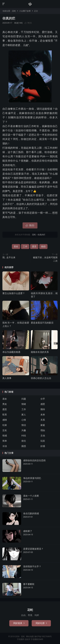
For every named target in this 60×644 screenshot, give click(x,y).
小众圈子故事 (25, 11)
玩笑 (43, 441)
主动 (43, 436)
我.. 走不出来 (9, 257)
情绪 (24, 404)
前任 (24, 441)
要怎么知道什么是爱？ (14, 293)
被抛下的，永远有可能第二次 (45, 259)
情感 (5, 436)
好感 (43, 446)
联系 (5, 415)
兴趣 (24, 430)
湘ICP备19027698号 (43, 637)
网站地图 (30, 637)
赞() (28, 23)
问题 (24, 399)
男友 (5, 404)
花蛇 (30, 4)
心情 (24, 420)
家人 (24, 415)
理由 (43, 430)
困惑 (24, 446)
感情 (5, 420)
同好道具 (19, 623)
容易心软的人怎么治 (41, 378)
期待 (43, 409)
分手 (43, 399)
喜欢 (16, 246)
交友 (5, 430)
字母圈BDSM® (37, 639)
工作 (25, 246)
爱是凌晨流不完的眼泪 (42, 323)
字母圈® (21, 639)
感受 (43, 404)
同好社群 (41, 623)
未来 (43, 415)
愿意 (34, 246)
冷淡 (5, 446)
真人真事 (7, 378)
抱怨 (43, 246)
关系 (43, 420)
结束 (5, 425)
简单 (5, 441)
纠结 (24, 436)
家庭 (43, 425)
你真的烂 (9, 18)
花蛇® (28, 639)
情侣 (24, 425)
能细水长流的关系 (40, 352)
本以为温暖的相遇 (11, 352)
